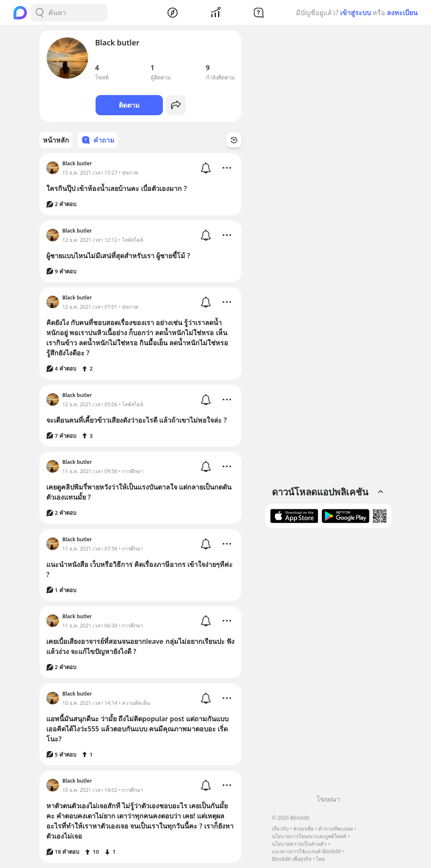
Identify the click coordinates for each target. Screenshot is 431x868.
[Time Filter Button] (234, 140)
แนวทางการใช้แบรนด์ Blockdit (306, 851)
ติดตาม (129, 105)
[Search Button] (40, 13)
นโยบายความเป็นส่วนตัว (299, 844)
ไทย (321, 859)
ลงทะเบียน (402, 13)
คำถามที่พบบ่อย (336, 829)
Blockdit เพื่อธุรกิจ (292, 859)
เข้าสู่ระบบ (355, 13)
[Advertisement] (328, 664)
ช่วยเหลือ (303, 829)
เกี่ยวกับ (280, 829)
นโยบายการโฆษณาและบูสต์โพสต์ (309, 836)
